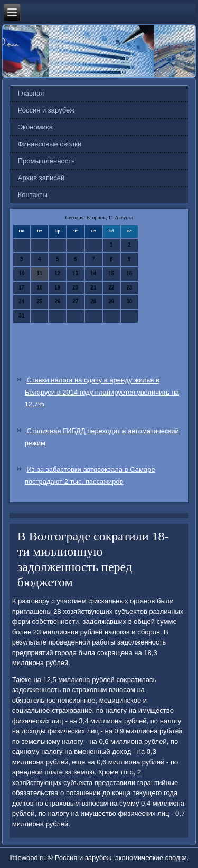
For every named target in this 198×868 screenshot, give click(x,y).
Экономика (35, 127)
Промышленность (46, 161)
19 (57, 288)
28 (93, 301)
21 (93, 288)
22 (111, 288)
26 (57, 301)
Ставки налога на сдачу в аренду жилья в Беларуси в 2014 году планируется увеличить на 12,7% (102, 392)
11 (39, 273)
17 (21, 288)
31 (21, 316)
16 (129, 273)
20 (75, 288)
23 (129, 288)
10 (21, 273)
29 (111, 301)
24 (21, 301)
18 (39, 288)
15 (111, 273)
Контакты (33, 195)
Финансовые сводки (50, 144)
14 (93, 273)
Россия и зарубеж (46, 110)
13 (75, 273)
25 (39, 301)
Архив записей (41, 178)
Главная (31, 93)
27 (75, 301)
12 (57, 273)
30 (129, 301)
